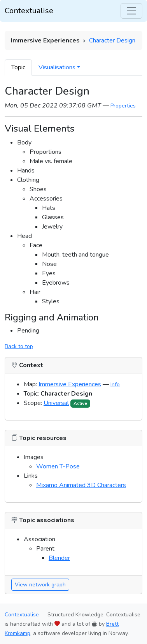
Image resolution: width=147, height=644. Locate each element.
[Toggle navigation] (131, 11)
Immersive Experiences (70, 384)
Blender (59, 558)
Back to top (19, 346)
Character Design (112, 40)
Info (115, 384)
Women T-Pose (58, 466)
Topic (18, 67)
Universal (56, 403)
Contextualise (29, 11)
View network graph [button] (40, 585)
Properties (123, 106)
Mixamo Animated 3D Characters (81, 485)
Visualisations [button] (57, 67)
